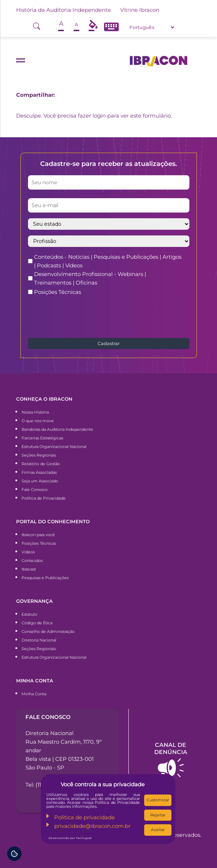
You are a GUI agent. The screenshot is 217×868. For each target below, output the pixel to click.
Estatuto (29, 614)
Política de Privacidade (44, 498)
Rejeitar (158, 815)
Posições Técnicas (58, 292)
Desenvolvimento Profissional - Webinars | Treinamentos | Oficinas (90, 278)
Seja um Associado (40, 481)
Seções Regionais (39, 455)
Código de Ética (37, 623)
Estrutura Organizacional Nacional (54, 447)
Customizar (158, 800)
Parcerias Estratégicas (42, 438)
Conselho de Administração (48, 631)
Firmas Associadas (39, 472)
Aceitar (158, 830)
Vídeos (28, 552)
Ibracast (29, 569)
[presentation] (82, 316)
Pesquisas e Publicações (45, 578)
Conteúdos (32, 561)
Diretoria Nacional (39, 640)
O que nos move (38, 421)
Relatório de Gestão (41, 464)
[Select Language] (152, 27)
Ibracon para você (38, 535)
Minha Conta (34, 694)
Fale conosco (48, 717)
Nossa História (35, 412)
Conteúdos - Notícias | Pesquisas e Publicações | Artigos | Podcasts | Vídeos (108, 261)
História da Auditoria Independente (63, 10)
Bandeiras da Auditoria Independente (57, 429)
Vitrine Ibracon (140, 10)
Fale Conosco (35, 490)
